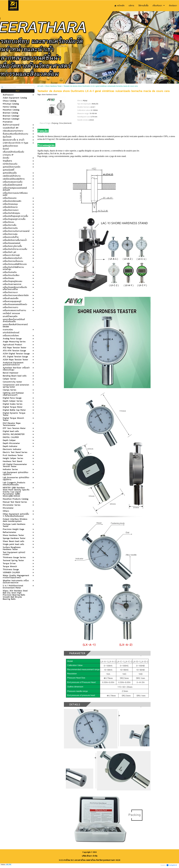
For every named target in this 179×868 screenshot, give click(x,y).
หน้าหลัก (40, 86)
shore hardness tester (49, 95)
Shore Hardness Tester (54, 86)
